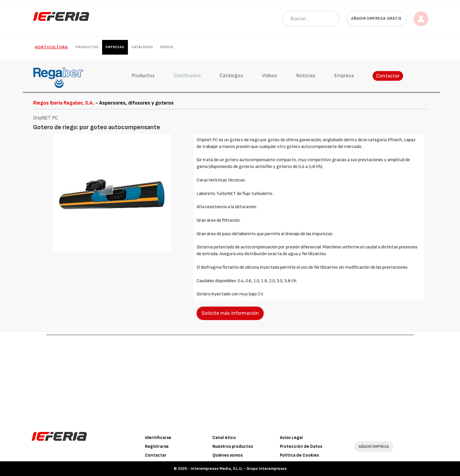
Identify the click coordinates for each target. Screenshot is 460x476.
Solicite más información (230, 313)
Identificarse (158, 438)
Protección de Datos (301, 446)
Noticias (306, 76)
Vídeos (167, 47)
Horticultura (51, 47)
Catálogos (142, 47)
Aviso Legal (291, 438)
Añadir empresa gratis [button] (376, 18)
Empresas (115, 47)
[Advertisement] (230, 379)
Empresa (344, 76)
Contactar (388, 76)
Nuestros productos (233, 446)
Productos (87, 47)
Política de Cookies (299, 455)
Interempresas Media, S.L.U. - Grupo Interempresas (239, 469)
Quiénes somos (228, 455)
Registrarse (157, 446)
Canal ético (224, 438)
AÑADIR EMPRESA (374, 446)
